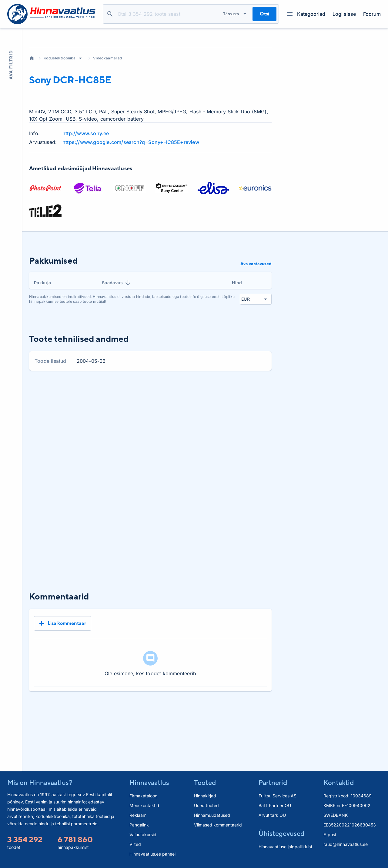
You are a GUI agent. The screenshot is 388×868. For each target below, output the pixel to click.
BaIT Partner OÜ (275, 805)
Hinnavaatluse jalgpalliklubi (285, 847)
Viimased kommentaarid (218, 825)
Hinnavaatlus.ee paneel (152, 854)
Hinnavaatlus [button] (149, 783)
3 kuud (216, 434)
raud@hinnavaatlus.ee (346, 844)
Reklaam (138, 815)
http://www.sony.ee (86, 176)
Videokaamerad (107, 100)
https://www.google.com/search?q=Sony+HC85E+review (131, 185)
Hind (237, 325)
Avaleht (32, 101)
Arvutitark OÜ (272, 815)
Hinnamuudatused (212, 815)
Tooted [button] (205, 783)
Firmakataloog (144, 796)
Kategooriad (306, 14)
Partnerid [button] (273, 783)
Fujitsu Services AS (278, 796)
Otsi (110, 14)
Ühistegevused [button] (281, 833)
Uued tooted (206, 805)
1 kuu (193, 434)
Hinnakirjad (205, 796)
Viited (135, 844)
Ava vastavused (256, 306)
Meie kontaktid (144, 805)
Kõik (262, 434)
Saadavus (117, 325)
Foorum (372, 14)
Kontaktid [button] (339, 783)
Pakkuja (42, 325)
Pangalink (139, 825)
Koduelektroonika (60, 100)
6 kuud (241, 434)
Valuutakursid (143, 835)
